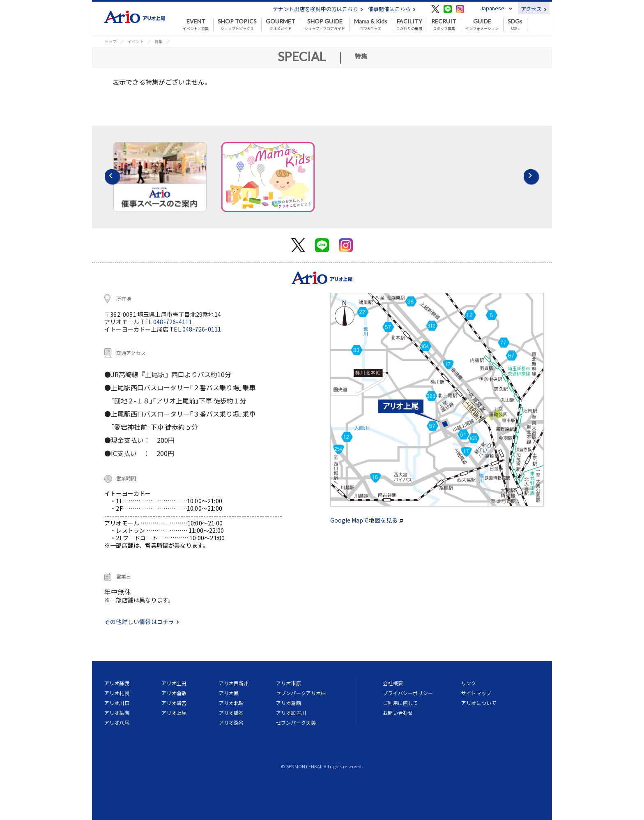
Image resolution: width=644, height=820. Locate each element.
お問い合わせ (398, 713)
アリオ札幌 (117, 693)
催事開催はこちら (392, 9)
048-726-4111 (172, 322)
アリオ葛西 (289, 703)
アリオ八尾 (117, 722)
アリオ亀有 (117, 713)
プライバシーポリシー (408, 693)
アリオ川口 (117, 703)
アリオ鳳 (229, 693)
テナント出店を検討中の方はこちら (318, 9)
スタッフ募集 (444, 25)
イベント (136, 41)
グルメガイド (281, 25)
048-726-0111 (202, 329)
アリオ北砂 (231, 703)
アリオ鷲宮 (174, 703)
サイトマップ (476, 693)
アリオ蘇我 (117, 683)
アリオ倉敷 (174, 693)
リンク (469, 683)
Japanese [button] (492, 8)
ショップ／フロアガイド (325, 25)
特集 (159, 41)
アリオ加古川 (291, 713)
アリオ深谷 (231, 722)
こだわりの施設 (409, 25)
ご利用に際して (400, 703)
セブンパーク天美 (296, 722)
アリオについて (479, 703)
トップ (110, 41)
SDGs (515, 25)
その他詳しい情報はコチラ (142, 622)
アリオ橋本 (231, 713)
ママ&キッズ (371, 25)
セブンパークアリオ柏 (301, 693)
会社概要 (393, 683)
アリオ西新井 (234, 683)
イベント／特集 (196, 25)
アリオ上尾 (174, 713)
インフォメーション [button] (482, 25)
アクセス (534, 9)
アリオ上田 (174, 683)
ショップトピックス (237, 25)
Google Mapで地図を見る (367, 520)
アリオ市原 (289, 683)
